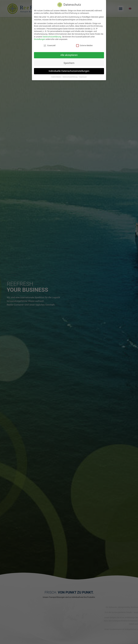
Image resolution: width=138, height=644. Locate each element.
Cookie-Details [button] (56, 77)
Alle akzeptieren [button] (69, 55)
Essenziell (49, 46)
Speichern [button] (69, 63)
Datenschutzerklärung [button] (70, 77)
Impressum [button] (83, 77)
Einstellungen (40, 39)
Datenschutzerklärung (52, 37)
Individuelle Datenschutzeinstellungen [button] (69, 71)
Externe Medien (84, 46)
